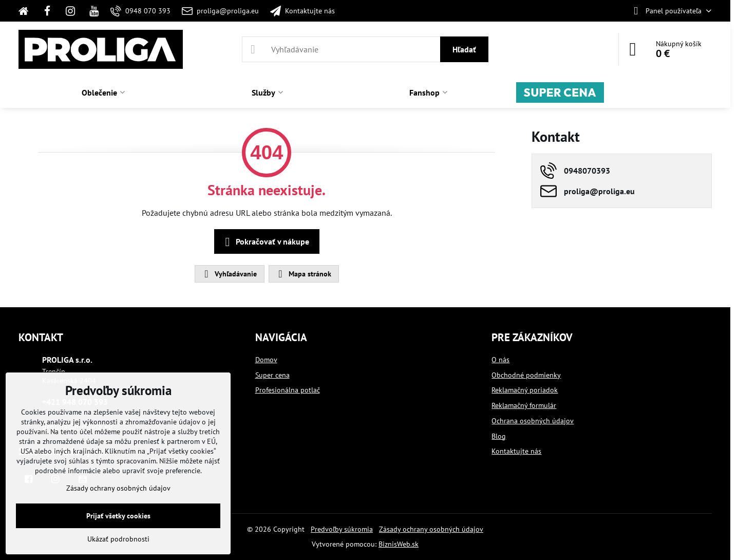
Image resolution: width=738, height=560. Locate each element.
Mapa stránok (303, 274)
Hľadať (464, 49)
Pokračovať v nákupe (265, 242)
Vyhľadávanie (229, 274)
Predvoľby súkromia (342, 529)
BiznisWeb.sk (399, 544)
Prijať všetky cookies (118, 516)
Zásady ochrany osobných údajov (431, 529)
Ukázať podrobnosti (118, 539)
